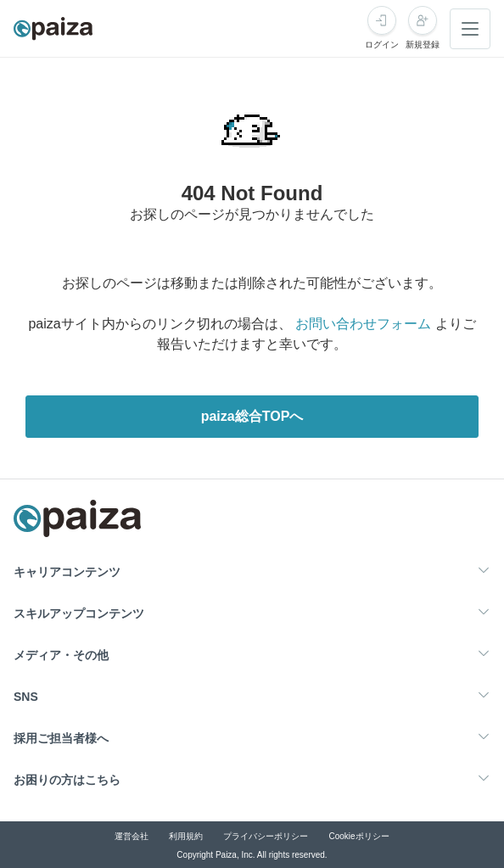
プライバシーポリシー (266, 836)
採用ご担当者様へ (61, 738)
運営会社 (132, 836)
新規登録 (423, 45)
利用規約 (186, 836)
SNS (26, 697)
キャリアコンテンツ (67, 572)
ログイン (382, 45)
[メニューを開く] (470, 29)
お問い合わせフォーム (363, 324)
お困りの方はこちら (67, 780)
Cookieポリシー (358, 836)
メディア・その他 (61, 655)
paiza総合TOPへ (252, 416)
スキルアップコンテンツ (79, 613)
